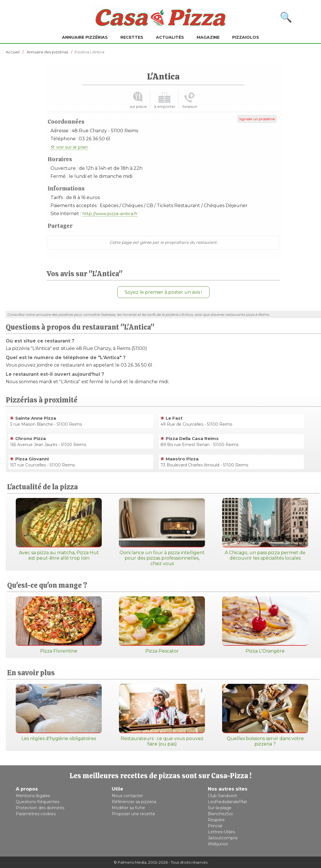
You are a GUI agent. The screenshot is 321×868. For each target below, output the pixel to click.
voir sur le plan (72, 147)
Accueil (13, 52)
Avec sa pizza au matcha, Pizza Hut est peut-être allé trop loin (59, 529)
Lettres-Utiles (221, 832)
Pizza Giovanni (32, 459)
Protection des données (40, 808)
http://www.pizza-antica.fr (110, 214)
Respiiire (216, 820)
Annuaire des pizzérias (47, 52)
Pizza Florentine (59, 625)
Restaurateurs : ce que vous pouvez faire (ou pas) (162, 715)
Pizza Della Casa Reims (192, 438)
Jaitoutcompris (223, 838)
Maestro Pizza (182, 459)
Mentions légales (33, 796)
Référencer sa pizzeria (134, 802)
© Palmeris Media (130, 862)
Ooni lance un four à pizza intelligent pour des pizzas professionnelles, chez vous (162, 532)
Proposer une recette (133, 814)
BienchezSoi (220, 814)
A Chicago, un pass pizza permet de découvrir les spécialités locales (265, 529)
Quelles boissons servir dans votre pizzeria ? (265, 715)
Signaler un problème (257, 119)
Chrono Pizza (31, 438)
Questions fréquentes (38, 802)
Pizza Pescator (162, 625)
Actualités (170, 37)
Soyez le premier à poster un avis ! (163, 292)
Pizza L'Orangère (265, 625)
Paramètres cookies (36, 814)
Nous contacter (127, 796)
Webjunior (218, 844)
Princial (215, 826)
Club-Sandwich (223, 796)
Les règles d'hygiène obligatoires (59, 713)
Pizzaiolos (246, 37)
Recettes (132, 37)
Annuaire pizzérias (85, 37)
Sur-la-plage (220, 808)
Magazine (208, 37)
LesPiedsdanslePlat (227, 802)
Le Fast (174, 418)
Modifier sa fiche (128, 808)
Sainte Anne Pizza (36, 418)
